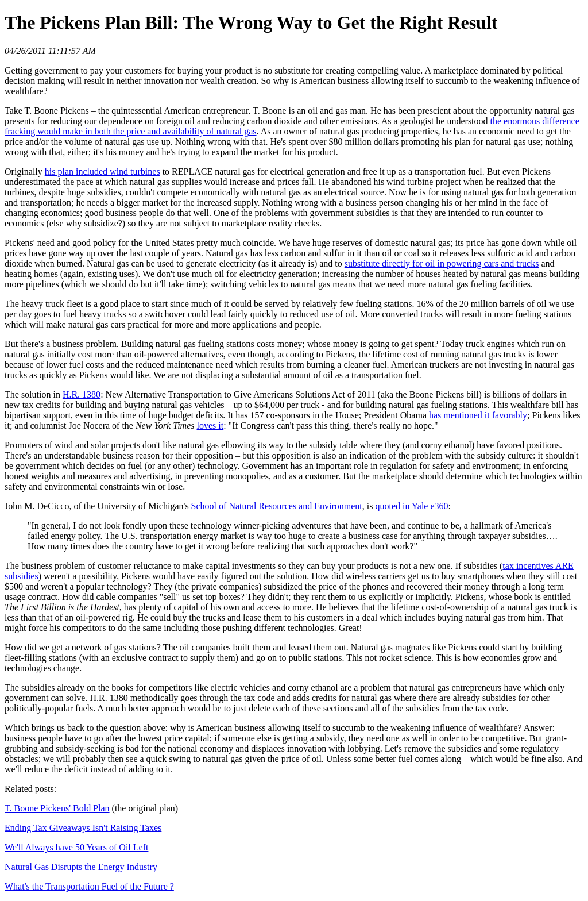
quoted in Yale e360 (411, 506)
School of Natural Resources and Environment (277, 506)
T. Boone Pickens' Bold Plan (57, 808)
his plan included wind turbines (102, 172)
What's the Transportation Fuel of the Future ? (89, 886)
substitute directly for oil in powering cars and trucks (442, 263)
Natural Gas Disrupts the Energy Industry (81, 867)
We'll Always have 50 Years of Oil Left (76, 847)
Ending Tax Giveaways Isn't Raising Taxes (83, 828)
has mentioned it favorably (478, 415)
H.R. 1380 (82, 394)
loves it (210, 426)
